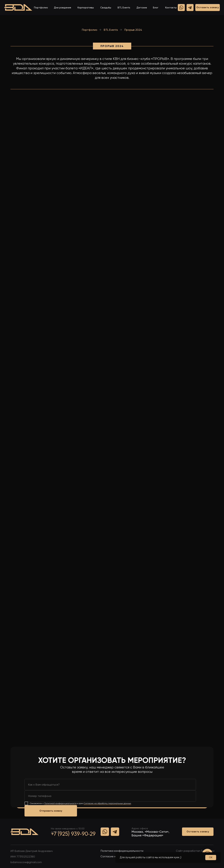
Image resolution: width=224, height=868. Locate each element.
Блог (156, 8)
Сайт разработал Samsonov (195, 851)
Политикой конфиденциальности (60, 803)
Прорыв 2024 (133, 30)
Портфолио (41, 8)
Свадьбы (106, 8)
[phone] (110, 796)
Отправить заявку (51, 811)
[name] (110, 785)
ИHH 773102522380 (23, 857)
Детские (142, 8)
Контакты (171, 8)
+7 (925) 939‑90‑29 (73, 834)
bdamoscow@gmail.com (26, 862)
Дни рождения (62, 8)
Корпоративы (86, 8)
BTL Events (124, 8)
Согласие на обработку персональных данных (107, 803)
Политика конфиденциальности (122, 851)
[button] (208, 8)
